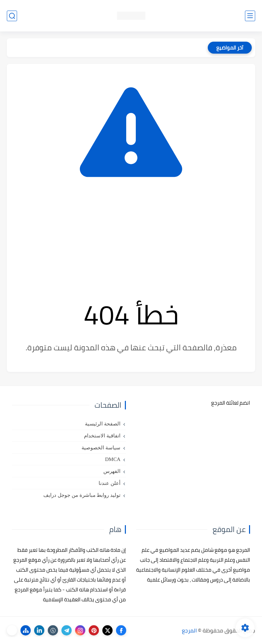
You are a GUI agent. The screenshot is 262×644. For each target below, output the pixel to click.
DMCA (113, 459)
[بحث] (12, 16)
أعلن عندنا (110, 483)
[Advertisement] (131, 238)
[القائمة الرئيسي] (250, 16)
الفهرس (112, 471)
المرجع (189, 630)
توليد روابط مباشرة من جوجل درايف (82, 495)
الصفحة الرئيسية (103, 424)
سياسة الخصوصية (101, 448)
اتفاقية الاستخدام (102, 436)
